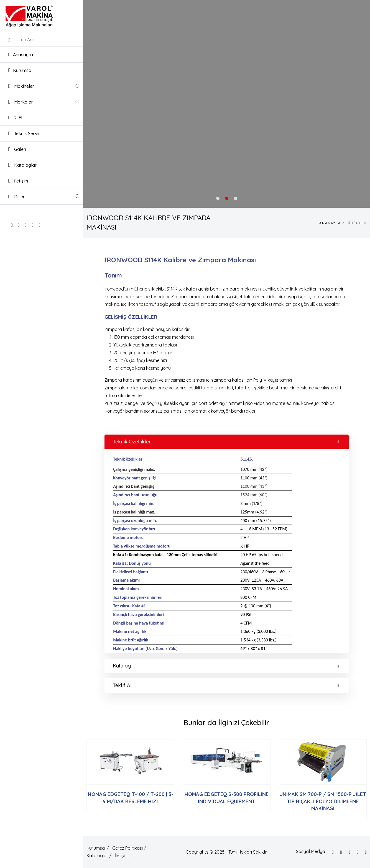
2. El (15, 118)
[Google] (358, 852)
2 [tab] (227, 198)
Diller (16, 197)
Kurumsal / (98, 848)
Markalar (21, 102)
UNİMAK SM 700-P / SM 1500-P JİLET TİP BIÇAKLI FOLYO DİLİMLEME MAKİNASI (323, 801)
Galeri (17, 149)
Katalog (226, 666)
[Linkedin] (366, 852)
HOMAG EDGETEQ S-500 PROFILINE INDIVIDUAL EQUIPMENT (227, 798)
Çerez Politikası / (129, 848)
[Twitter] (341, 852)
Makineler (21, 86)
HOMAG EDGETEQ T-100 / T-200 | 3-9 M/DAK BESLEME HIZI (131, 798)
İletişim (18, 181)
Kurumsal (20, 70)
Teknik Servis (24, 133)
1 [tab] (218, 198)
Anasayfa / (332, 223)
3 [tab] (236, 198)
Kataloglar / (99, 856)
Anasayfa (21, 54)
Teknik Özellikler (226, 442)
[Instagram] (349, 852)
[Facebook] (333, 852)
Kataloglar (22, 165)
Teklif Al (226, 685)
